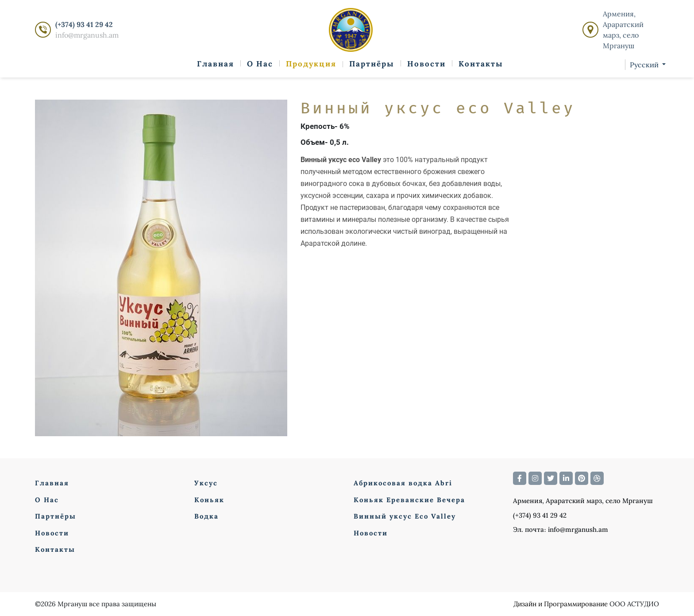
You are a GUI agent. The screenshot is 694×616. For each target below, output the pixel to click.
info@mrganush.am (87, 35)
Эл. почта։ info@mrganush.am (561, 529)
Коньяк (209, 500)
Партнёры (372, 64)
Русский (645, 65)
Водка (206, 516)
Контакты (481, 64)
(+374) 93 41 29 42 (84, 24)
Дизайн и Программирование (561, 604)
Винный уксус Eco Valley (405, 516)
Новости (426, 64)
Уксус (206, 483)
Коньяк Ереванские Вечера (409, 500)
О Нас (260, 64)
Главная (216, 64)
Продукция (311, 64)
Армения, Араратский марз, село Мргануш (623, 30)
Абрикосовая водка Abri (403, 483)
